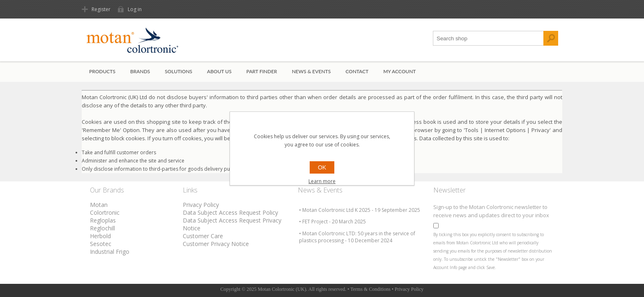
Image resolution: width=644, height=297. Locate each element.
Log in (135, 9)
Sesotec (101, 244)
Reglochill (102, 228)
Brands (140, 71)
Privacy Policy (201, 205)
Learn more (322, 181)
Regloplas (103, 220)
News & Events (312, 71)
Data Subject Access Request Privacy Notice (232, 224)
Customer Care (203, 236)
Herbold (100, 236)
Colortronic (105, 212)
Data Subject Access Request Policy (230, 212)
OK (322, 167)
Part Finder (262, 71)
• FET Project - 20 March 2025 (332, 222)
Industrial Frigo (110, 252)
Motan (99, 205)
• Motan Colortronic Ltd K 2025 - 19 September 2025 (360, 210)
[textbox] (488, 38)
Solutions (178, 71)
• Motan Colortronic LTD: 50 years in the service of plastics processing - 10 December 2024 (357, 237)
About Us (219, 71)
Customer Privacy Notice (216, 244)
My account (399, 71)
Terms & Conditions (370, 289)
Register (101, 9)
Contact (357, 71)
